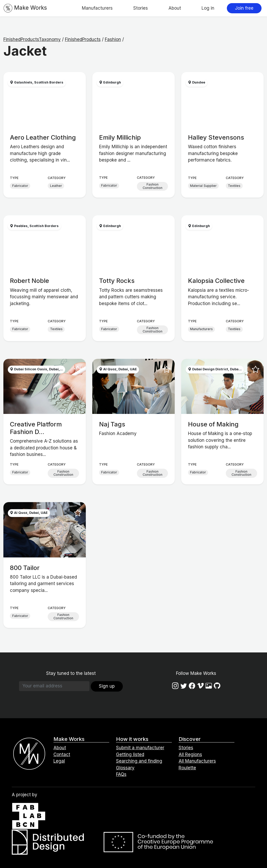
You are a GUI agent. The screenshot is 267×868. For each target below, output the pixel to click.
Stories (141, 8)
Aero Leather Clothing (43, 137)
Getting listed (130, 754)
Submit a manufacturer (140, 748)
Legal (59, 761)
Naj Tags (112, 424)
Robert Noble (29, 281)
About (175, 8)
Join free (244, 8)
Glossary (125, 768)
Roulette (187, 768)
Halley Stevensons (216, 137)
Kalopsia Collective (216, 281)
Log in (208, 8)
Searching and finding (139, 761)
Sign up (107, 686)
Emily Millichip (120, 137)
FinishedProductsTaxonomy (32, 39)
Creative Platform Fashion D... (36, 428)
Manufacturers (97, 8)
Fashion (113, 39)
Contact (62, 754)
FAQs (121, 774)
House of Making (213, 424)
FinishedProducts (83, 39)
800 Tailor (25, 568)
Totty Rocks (117, 281)
